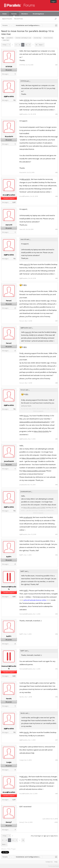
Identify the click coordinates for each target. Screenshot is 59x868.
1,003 (14, 597)
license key (37, 38)
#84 (57, 196)
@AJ (25, 285)
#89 (57, 439)
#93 (57, 614)
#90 (57, 485)
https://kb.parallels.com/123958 (33, 458)
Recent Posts (19, 19)
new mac (6, 40)
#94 (57, 634)
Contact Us (49, 862)
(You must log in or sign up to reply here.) (44, 836)
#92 (57, 555)
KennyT (9, 822)
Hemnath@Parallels (9, 588)
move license (48, 38)
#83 (57, 172)
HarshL (9, 699)
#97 (57, 740)
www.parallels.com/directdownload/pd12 (35, 422)
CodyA (9, 762)
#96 (57, 697)
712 (14, 100)
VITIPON (9, 67)
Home (4, 14)
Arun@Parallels (9, 195)
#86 (57, 278)
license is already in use (23, 38)
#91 (57, 534)
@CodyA (24, 777)
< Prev (4, 45)
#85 (57, 229)
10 (36, 45)
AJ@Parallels (9, 96)
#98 (57, 760)
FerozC (9, 301)
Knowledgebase (38, 14)
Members (25, 14)
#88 (57, 383)
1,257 (14, 202)
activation (9, 38)
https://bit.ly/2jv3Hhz (41, 431)
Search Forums (7, 19)
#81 (57, 65)
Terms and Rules (54, 866)
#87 (57, 321)
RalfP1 (9, 557)
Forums (14, 14)
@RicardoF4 (26, 179)
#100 (56, 822)
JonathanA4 (9, 461)
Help (56, 862)
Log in (53, 1)
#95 (57, 669)
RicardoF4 (9, 136)
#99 (57, 794)
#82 (57, 114)
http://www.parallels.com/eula (34, 471)
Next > (41, 45)
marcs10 (9, 225)
